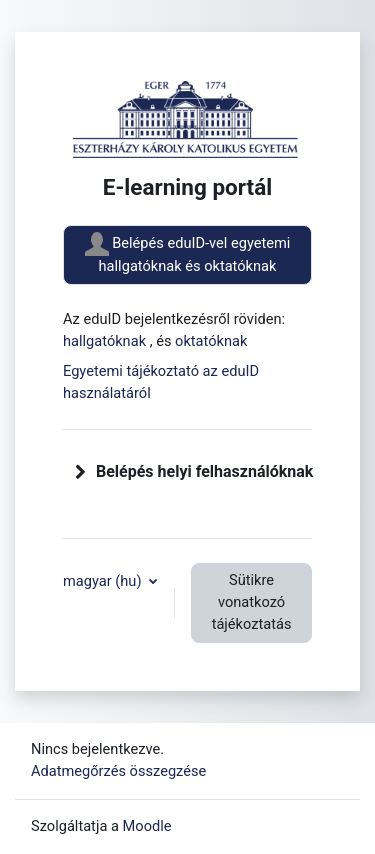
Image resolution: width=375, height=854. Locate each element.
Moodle (147, 826)
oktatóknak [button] (211, 341)
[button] (81, 472)
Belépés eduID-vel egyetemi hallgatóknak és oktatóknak (188, 253)
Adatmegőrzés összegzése (118, 771)
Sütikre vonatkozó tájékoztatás (252, 602)
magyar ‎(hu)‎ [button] (104, 581)
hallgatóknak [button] (106, 341)
